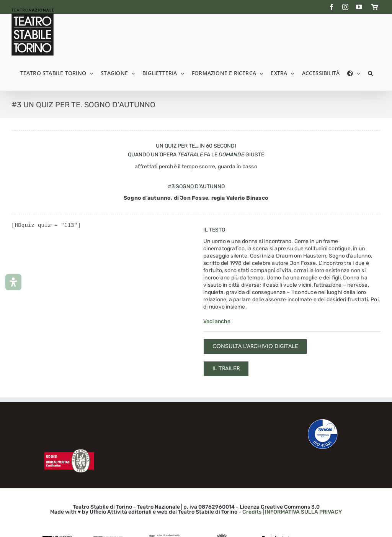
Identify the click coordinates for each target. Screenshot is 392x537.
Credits (252, 512)
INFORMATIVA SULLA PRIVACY (303, 512)
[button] (370, 73)
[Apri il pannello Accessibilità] (13, 282)
